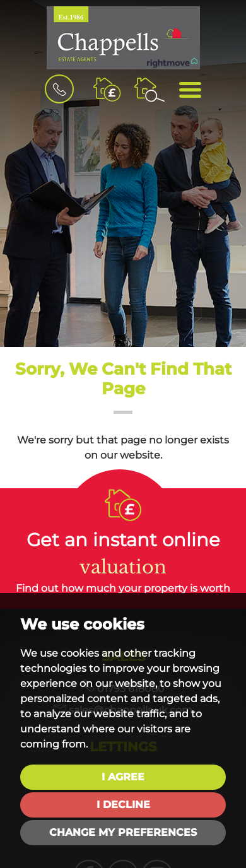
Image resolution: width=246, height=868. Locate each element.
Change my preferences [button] (123, 832)
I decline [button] (123, 805)
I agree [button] (123, 777)
